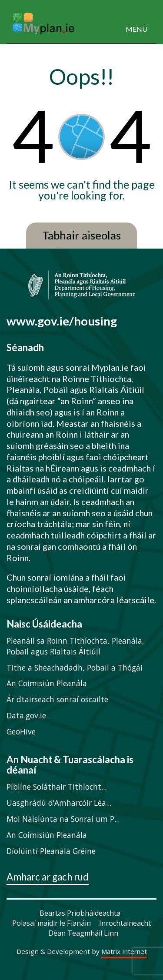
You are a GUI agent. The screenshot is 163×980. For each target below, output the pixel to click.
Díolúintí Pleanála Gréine (51, 851)
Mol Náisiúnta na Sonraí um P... (63, 819)
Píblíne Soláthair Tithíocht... (57, 787)
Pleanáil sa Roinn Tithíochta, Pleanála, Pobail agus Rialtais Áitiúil (75, 646)
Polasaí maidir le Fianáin (52, 923)
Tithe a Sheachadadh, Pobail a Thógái (75, 668)
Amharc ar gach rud (48, 877)
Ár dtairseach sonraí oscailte (57, 699)
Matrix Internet (124, 952)
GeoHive (21, 731)
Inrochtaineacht (125, 923)
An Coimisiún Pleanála (47, 683)
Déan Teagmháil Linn (83, 933)
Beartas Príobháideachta (80, 913)
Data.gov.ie (26, 715)
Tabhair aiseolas (81, 235)
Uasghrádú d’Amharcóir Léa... (59, 803)
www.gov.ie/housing (62, 321)
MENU (136, 29)
